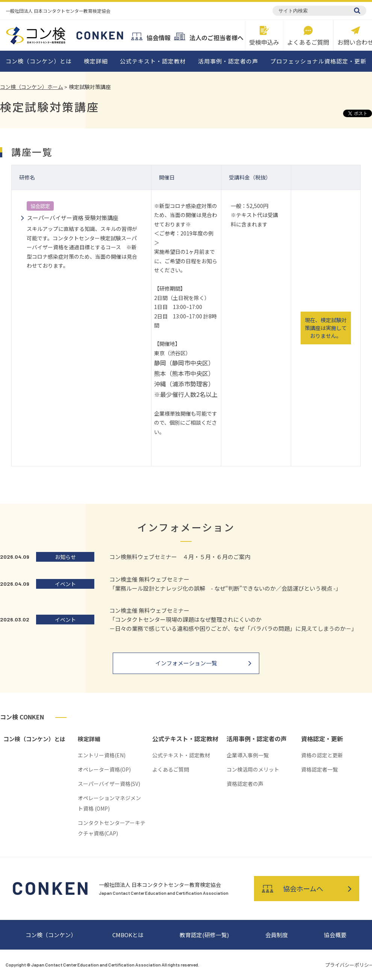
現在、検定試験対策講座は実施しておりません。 (326, 328)
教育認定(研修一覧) (204, 935)
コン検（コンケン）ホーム (32, 87)
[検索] (357, 11)
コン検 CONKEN (22, 717)
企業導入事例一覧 (248, 755)
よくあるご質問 (308, 35)
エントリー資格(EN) (102, 755)
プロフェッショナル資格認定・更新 (318, 61)
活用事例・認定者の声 (228, 61)
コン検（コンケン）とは (39, 61)
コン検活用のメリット (253, 769)
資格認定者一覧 (319, 769)
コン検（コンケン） (51, 935)
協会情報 (151, 36)
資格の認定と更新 (322, 755)
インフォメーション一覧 (186, 663)
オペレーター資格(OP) (104, 769)
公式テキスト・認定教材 (153, 61)
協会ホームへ (292, 888)
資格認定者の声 (245, 784)
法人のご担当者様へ (209, 36)
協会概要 (335, 935)
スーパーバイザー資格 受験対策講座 (73, 218)
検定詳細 (96, 61)
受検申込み (264, 35)
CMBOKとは (128, 935)
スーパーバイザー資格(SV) (109, 784)
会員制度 (277, 935)
